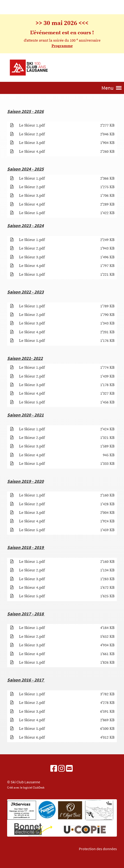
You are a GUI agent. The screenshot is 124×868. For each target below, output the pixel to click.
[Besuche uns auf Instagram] (62, 769)
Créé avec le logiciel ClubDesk (26, 787)
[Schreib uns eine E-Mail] (69, 769)
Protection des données (98, 849)
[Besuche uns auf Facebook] (54, 769)
